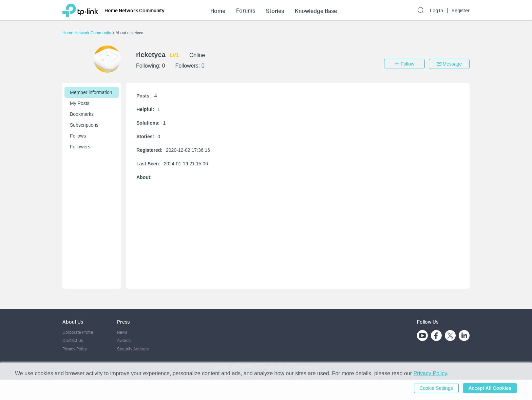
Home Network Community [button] (135, 10)
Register (461, 11)
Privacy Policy (75, 349)
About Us (73, 322)
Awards (124, 340)
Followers (80, 147)
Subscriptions (84, 125)
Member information (91, 92)
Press (123, 322)
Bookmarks (82, 114)
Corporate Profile (78, 332)
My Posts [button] (80, 103)
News (122, 332)
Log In (436, 11)
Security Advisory (133, 349)
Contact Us (73, 340)
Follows (78, 136)
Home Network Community (87, 33)
